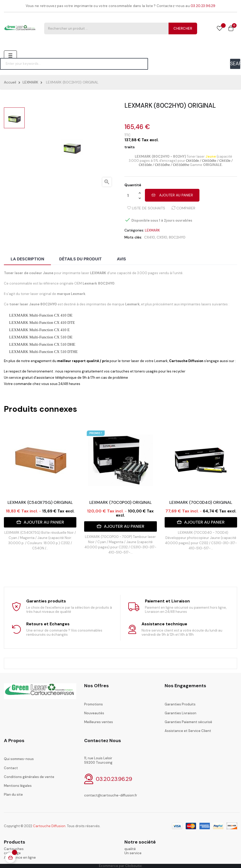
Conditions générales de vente (29, 777)
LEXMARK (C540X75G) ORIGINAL (40, 502)
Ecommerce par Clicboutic (120, 866)
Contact (11, 768)
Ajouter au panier (172, 195)
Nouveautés (94, 713)
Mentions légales (18, 786)
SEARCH (235, 64)
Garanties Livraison (180, 713)
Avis (121, 259)
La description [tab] (27, 259)
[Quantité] (131, 195)
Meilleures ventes (99, 722)
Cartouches (14, 849)
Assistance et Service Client (188, 731)
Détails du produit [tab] (81, 259)
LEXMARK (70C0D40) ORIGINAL (201, 502)
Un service (133, 853)
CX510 (162, 237)
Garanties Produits (180, 704)
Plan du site (13, 795)
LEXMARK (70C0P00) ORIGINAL (120, 502)
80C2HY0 (177, 237)
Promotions (93, 704)
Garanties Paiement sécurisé (188, 722)
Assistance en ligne (20, 857)
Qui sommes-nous (19, 759)
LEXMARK (152, 230)
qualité (130, 849)
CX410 (150, 237)
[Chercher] (74, 64)
